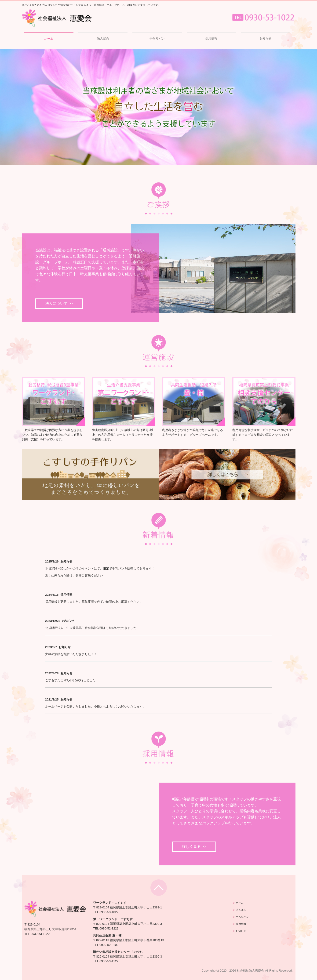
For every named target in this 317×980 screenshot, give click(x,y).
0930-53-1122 (109, 961)
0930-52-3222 (109, 928)
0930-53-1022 (40, 934)
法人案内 (103, 38)
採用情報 (211, 38)
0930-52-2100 (109, 945)
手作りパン (157, 38)
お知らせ (266, 38)
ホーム (49, 38)
